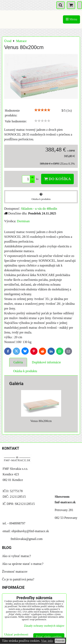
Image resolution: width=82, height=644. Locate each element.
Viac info (47, 641)
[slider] (42, 110)
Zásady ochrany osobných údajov (44, 626)
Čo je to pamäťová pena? (18, 579)
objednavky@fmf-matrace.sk (30, 531)
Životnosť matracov (15, 572)
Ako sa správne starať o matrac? (23, 564)
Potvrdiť (60, 641)
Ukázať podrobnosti (16, 634)
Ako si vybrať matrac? (16, 556)
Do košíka (57, 179)
